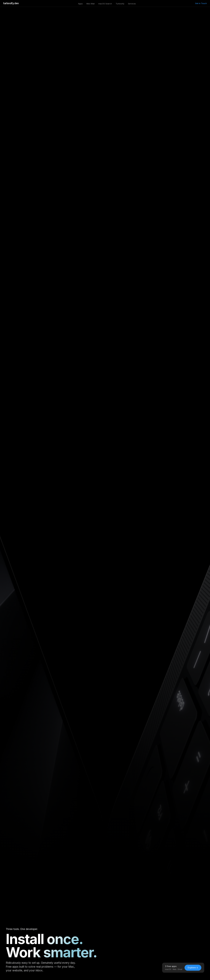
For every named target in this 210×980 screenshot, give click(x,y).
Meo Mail (91, 4)
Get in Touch (201, 3)
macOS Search (105, 4)
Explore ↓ (193, 970)
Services (132, 4)
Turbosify (120, 4)
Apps (80, 4)
